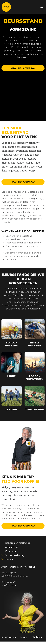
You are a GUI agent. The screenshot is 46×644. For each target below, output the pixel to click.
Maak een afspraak (23, 68)
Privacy (24, 637)
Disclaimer (37, 637)
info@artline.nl (9, 585)
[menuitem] (17, 543)
